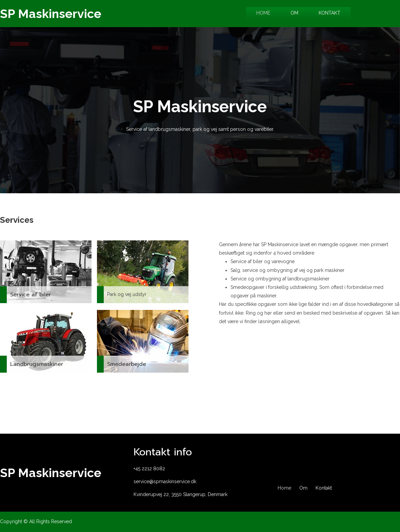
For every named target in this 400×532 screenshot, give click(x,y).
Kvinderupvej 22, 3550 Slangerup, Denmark (181, 494)
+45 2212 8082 (149, 469)
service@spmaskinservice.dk (165, 481)
